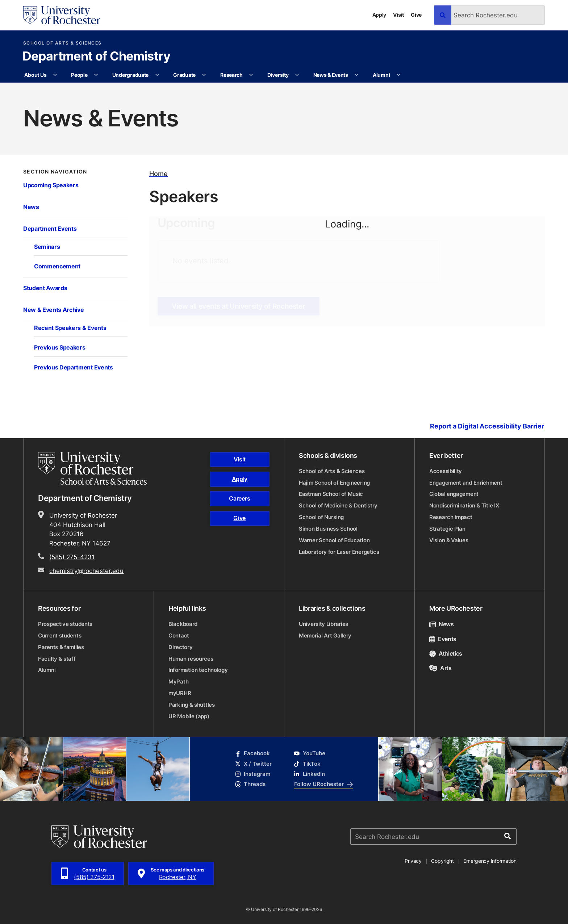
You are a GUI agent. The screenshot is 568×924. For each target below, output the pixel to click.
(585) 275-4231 (72, 557)
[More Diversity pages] (297, 75)
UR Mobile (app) (189, 716)
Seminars (47, 246)
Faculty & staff (57, 659)
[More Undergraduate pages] (157, 75)
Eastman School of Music (331, 494)
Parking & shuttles (192, 705)
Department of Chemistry (96, 57)
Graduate (184, 75)
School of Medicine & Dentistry (338, 505)
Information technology (198, 670)
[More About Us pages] (55, 75)
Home (158, 174)
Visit (398, 15)
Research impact (451, 517)
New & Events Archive (54, 310)
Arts (440, 668)
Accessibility (446, 471)
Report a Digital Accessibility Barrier (487, 426)
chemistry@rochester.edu (86, 570)
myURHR (180, 693)
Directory (180, 647)
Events (443, 639)
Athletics (446, 653)
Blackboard (183, 624)
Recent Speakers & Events (70, 328)
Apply (379, 15)
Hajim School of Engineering (334, 483)
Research (231, 75)
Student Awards (45, 288)
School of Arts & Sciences (62, 43)
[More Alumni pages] (398, 75)
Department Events (50, 228)
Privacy (413, 861)
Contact (179, 635)
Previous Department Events (74, 367)
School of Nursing (321, 517)
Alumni (381, 75)
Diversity (278, 75)
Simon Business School (328, 529)
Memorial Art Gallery (325, 635)
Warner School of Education (334, 540)
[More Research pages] (251, 75)
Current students (60, 635)
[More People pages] (96, 75)
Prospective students (65, 624)
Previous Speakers (60, 347)
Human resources (191, 659)
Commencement (57, 266)
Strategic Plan (447, 529)
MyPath (178, 681)
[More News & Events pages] (356, 75)
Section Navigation (55, 172)
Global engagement (454, 494)
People (79, 75)
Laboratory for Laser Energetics (339, 552)
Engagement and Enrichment (466, 483)
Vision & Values (449, 540)
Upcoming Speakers (51, 185)
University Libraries (323, 624)
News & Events (331, 75)
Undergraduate (130, 75)
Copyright (442, 861)
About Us (35, 75)
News (31, 207)
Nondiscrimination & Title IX (464, 505)
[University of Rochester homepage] (62, 15)
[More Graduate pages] (204, 75)
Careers (239, 498)
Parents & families (61, 647)
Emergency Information (490, 861)
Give (416, 15)
